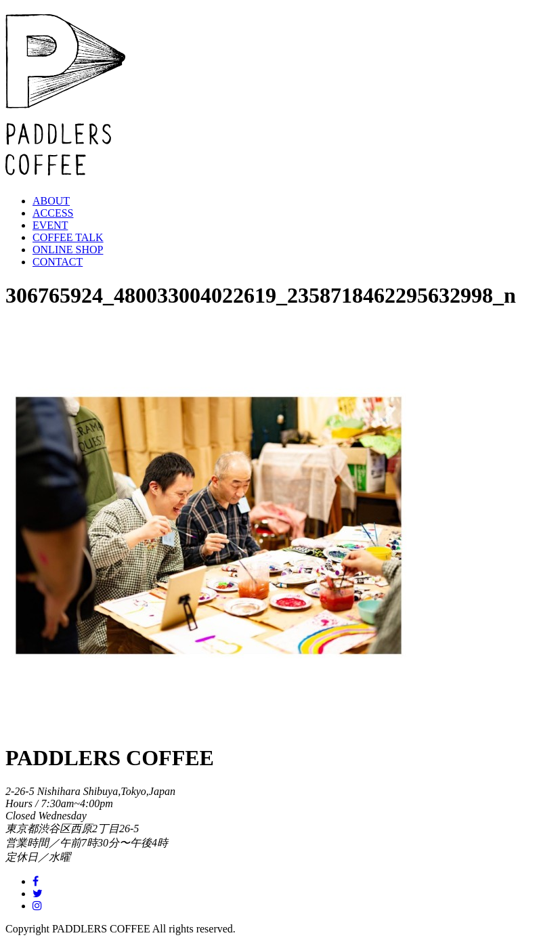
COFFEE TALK (68, 237)
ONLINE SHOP (68, 250)
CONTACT (58, 262)
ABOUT (51, 201)
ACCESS (53, 213)
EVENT (50, 225)
